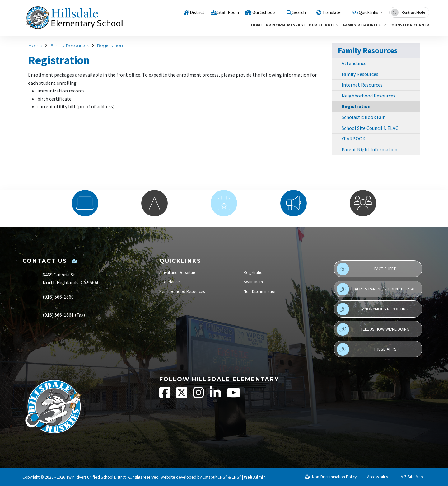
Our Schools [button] (250, 12)
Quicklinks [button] (366, 12)
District (175, 12)
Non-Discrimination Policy (331, 477)
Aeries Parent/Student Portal (376, 289)
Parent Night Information (369, 149)
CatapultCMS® (215, 477)
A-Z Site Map (408, 477)
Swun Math (253, 282)
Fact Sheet (366, 269)
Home (256, 25)
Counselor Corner (407, 25)
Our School (322, 25)
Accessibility (375, 477)
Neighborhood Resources (369, 96)
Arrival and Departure (178, 273)
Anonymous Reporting (372, 309)
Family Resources (362, 25)
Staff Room (209, 12)
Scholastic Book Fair (363, 117)
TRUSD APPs (367, 349)
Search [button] (289, 12)
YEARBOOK (354, 139)
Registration (110, 45)
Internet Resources (362, 85)
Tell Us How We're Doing (373, 329)
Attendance (354, 63)
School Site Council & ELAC (370, 128)
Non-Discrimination (260, 292)
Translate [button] (325, 12)
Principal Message (283, 25)
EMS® (236, 477)
